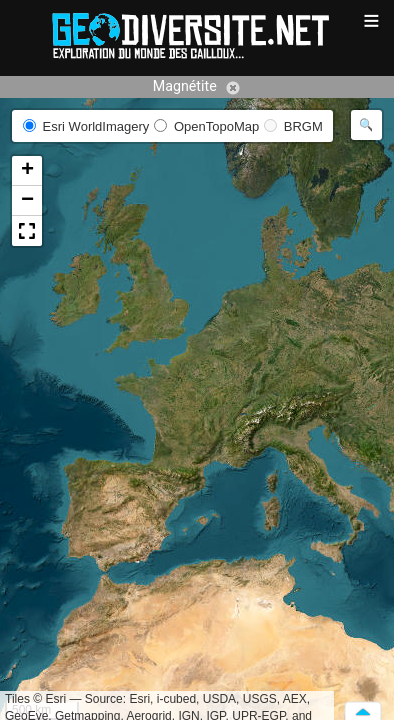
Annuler (233, 88)
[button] (27, 171)
